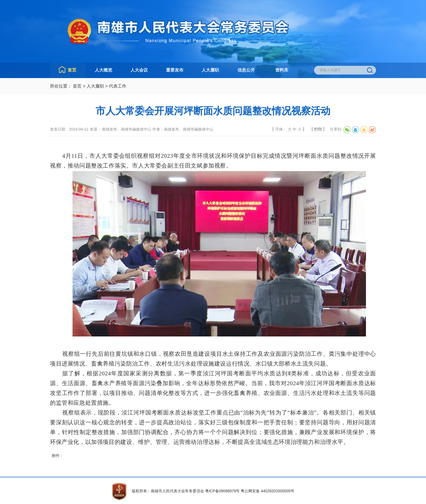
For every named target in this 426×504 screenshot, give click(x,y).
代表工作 (118, 86)
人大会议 (139, 70)
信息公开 (246, 70)
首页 (72, 70)
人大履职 (210, 70)
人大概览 (104, 70)
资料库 (282, 70)
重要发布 (175, 70)
